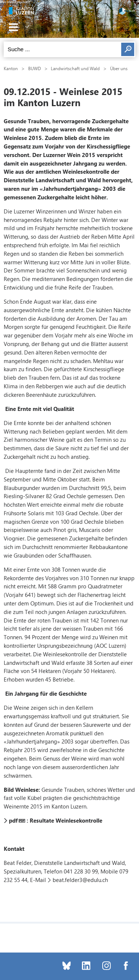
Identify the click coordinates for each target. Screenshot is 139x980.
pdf (13, 820)
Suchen (128, 49)
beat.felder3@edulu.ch (80, 880)
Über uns (119, 68)
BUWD (34, 68)
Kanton (11, 68)
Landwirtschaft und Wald (75, 68)
